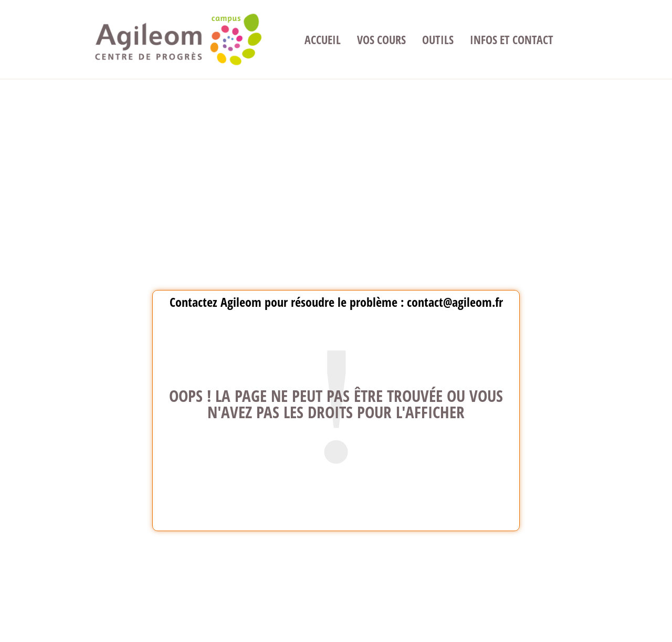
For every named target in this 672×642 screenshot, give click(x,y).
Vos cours (381, 39)
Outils (438, 39)
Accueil (323, 39)
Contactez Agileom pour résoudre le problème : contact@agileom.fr (336, 302)
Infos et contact (512, 39)
